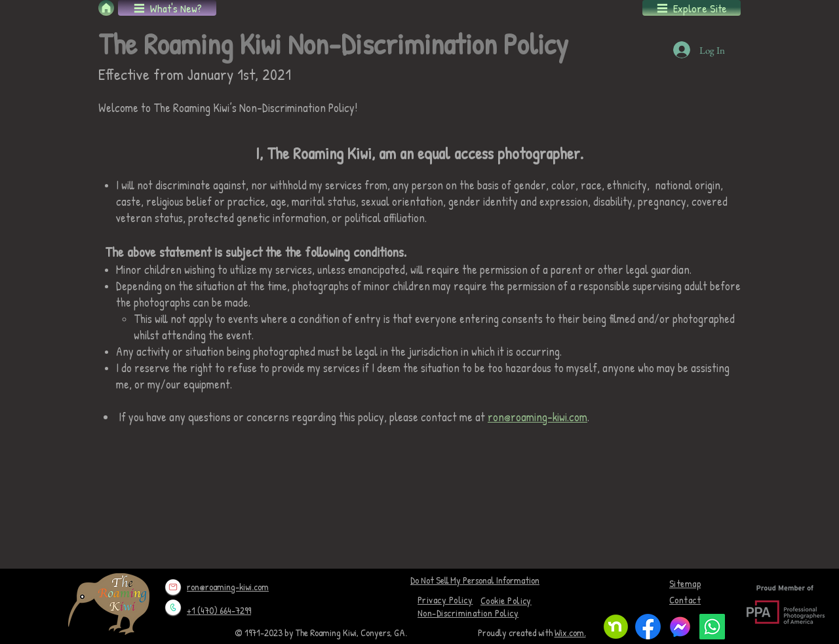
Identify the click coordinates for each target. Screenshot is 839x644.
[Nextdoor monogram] (616, 627)
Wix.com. (570, 633)
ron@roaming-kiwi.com (537, 417)
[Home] (106, 8)
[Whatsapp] (712, 627)
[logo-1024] (680, 627)
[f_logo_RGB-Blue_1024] (648, 627)
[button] (167, 8)
